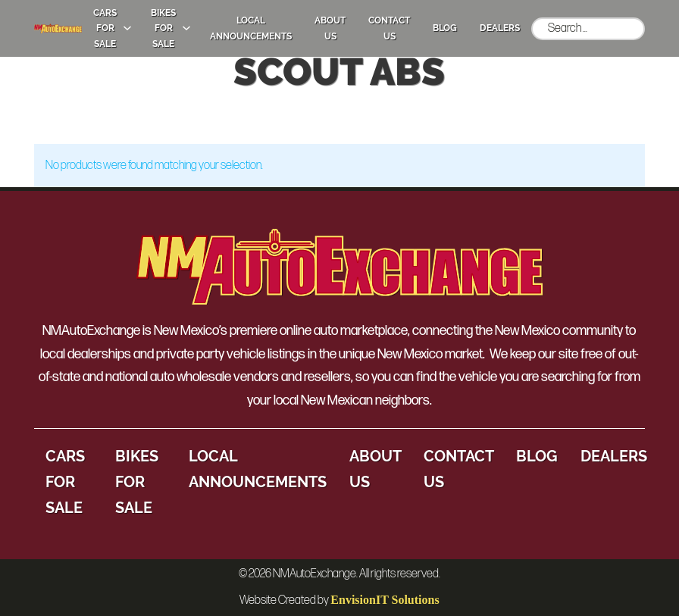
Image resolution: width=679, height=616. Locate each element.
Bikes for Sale (163, 28)
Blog (445, 28)
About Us (330, 28)
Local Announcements (251, 28)
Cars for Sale (105, 28)
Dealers (500, 28)
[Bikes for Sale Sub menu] (186, 28)
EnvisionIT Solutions (385, 600)
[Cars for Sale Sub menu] (127, 28)
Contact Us (389, 28)
